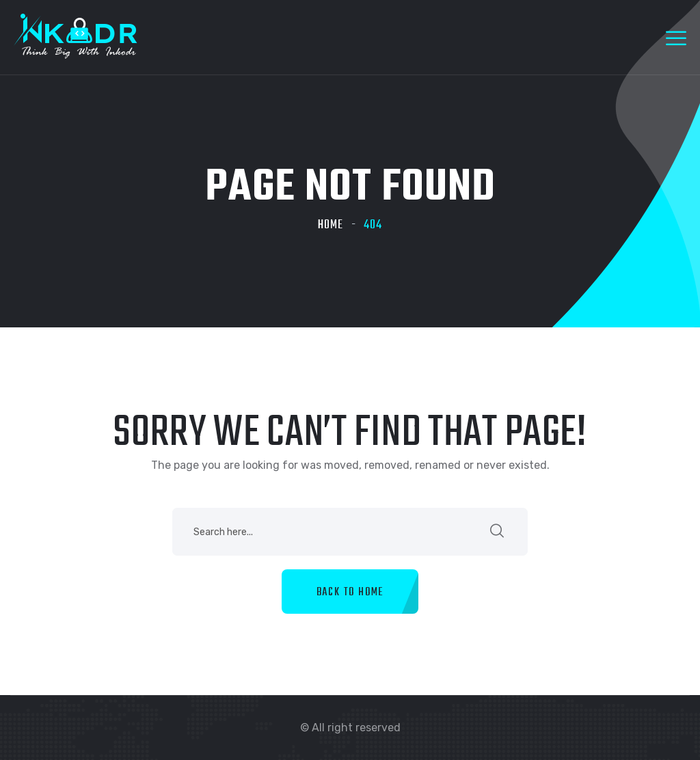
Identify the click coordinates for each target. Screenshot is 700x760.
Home (331, 225)
